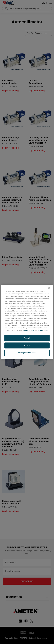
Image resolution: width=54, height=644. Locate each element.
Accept (27, 338)
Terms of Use (43, 330)
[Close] (49, 288)
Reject (27, 345)
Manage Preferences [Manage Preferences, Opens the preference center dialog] (27, 353)
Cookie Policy (28, 330)
